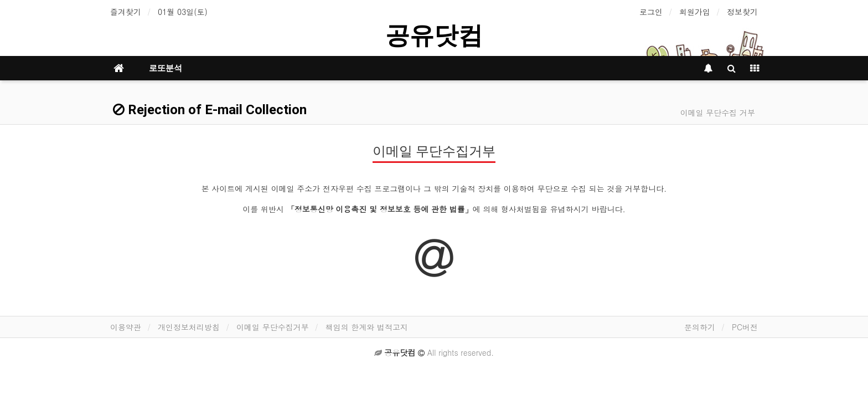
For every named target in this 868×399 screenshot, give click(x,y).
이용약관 (126, 327)
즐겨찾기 (126, 12)
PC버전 (745, 327)
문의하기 (700, 327)
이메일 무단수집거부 (273, 327)
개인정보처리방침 (189, 327)
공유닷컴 (434, 35)
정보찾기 (742, 12)
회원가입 (695, 12)
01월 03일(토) (183, 12)
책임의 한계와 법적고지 (367, 327)
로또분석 (166, 68)
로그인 (651, 12)
